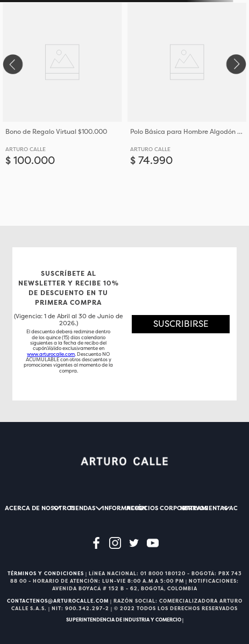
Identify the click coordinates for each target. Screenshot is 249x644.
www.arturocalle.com (51, 354)
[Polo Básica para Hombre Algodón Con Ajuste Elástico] (187, 113)
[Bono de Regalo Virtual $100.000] (62, 113)
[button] (181, 324)
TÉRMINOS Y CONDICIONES (46, 574)
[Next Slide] (237, 64)
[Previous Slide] (12, 64)
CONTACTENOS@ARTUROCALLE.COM (58, 601)
